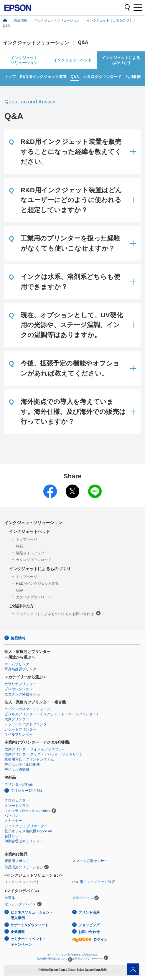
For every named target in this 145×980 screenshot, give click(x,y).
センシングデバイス (20, 904)
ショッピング (89, 925)
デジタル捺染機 (17, 770)
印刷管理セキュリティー (24, 841)
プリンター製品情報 (27, 791)
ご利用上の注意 (89, 955)
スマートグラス (17, 806)
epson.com (97, 959)
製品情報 (21, 20)
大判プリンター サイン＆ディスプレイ (35, 749)
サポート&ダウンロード (30, 925)
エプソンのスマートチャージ (27, 709)
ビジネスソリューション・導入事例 (32, 915)
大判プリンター (17, 719)
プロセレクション (19, 689)
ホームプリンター (19, 664)
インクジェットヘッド (72, 60)
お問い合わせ (89, 932)
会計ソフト (13, 836)
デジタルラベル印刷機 (22, 765)
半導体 (10, 898)
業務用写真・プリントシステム (29, 759)
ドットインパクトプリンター (27, 724)
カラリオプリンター (20, 684)
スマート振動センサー (90, 861)
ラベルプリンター (19, 734)
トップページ (27, 539)
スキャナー (13, 821)
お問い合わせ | (72, 955)
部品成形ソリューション (24, 867)
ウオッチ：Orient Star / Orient (28, 811)
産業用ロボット (17, 861)
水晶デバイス (83, 898)
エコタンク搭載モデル (22, 694)
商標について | (83, 959)
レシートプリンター (20, 729)
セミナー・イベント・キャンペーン (28, 942)
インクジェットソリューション (57, 20)
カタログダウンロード (102, 77)
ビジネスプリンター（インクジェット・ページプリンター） (52, 714)
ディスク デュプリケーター (26, 826)
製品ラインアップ (30, 553)
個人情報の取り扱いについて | (55, 959)
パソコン (11, 816)
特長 (19, 546)
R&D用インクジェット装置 (43, 77)
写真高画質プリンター (22, 669)
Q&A (75, 77)
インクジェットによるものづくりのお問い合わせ (58, 613)
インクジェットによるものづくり (111, 20)
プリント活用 (89, 912)
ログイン (90, 940)
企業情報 (18, 932)
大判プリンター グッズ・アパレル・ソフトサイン (44, 754)
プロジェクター (17, 800)
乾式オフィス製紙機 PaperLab (28, 831)
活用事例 (133, 77)
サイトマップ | (55, 955)
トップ (10, 77)
